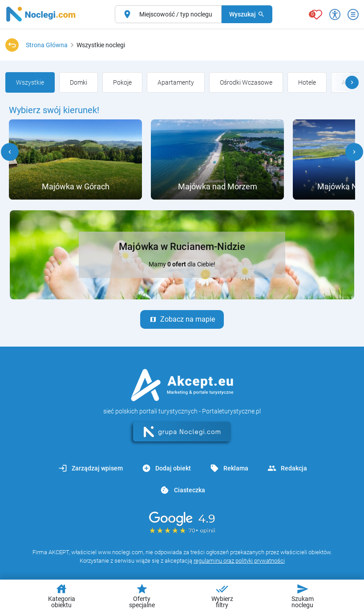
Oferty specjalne (142, 596)
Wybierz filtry (222, 596)
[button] (352, 82)
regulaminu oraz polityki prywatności (239, 561)
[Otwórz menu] (353, 14)
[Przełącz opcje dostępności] (335, 14)
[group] (30, 82)
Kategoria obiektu (62, 596)
